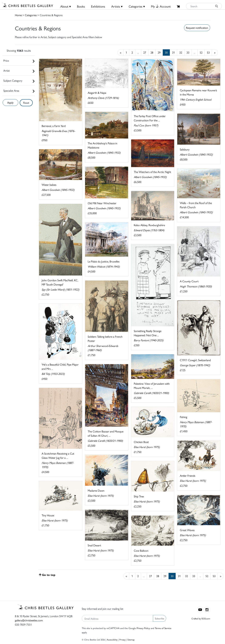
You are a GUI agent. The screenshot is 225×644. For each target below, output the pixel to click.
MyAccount (161, 6)
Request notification (197, 28)
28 (152, 52)
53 (208, 52)
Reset (26, 103)
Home (18, 15)
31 (173, 52)
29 (159, 52)
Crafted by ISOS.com (201, 618)
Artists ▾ (117, 6)
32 (181, 52)
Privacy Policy (143, 628)
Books (81, 6)
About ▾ (66, 6)
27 (145, 52)
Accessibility (112, 640)
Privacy (122, 640)
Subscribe (160, 618)
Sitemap (131, 640)
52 (201, 52)
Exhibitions (98, 6)
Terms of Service (163, 628)
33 (188, 52)
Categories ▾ (137, 6)
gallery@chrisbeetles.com (29, 620)
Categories (31, 15)
